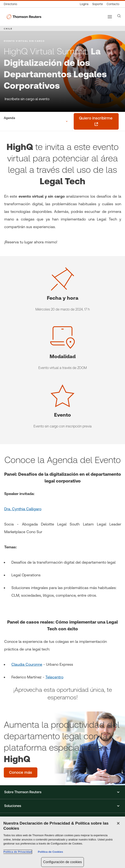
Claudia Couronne (27, 664)
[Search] (119, 16)
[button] (62, 792)
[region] (62, 842)
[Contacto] (113, 4)
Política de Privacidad (18, 852)
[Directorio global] (11, 4)
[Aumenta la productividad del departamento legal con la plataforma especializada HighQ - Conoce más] (21, 772)
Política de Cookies (50, 852)
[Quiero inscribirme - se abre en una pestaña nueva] (96, 121)
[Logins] (84, 4)
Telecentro (54, 677)
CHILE (8, 29)
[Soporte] (98, 4)
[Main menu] (110, 17)
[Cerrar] (118, 823)
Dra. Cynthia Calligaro (23, 509)
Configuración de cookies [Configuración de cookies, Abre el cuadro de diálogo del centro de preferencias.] (62, 862)
